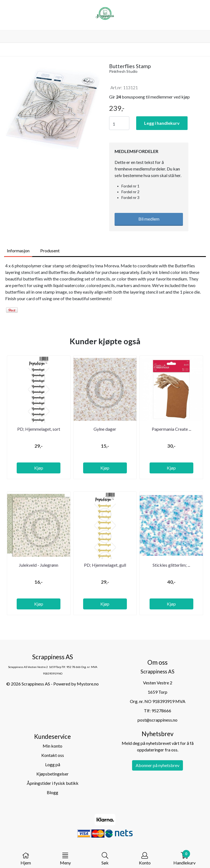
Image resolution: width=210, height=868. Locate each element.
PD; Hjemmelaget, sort (39, 429)
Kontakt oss (53, 755)
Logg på (53, 764)
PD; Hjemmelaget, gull (105, 565)
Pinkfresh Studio (123, 71)
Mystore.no (88, 684)
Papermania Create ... (171, 429)
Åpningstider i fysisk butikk (53, 783)
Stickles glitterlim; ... (171, 565)
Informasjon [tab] (18, 251)
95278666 (161, 711)
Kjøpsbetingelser (52, 774)
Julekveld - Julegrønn (39, 565)
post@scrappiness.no (157, 720)
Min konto (52, 746)
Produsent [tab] (50, 251)
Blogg (52, 792)
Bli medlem (149, 219)
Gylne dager (105, 429)
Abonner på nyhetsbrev (157, 765)
